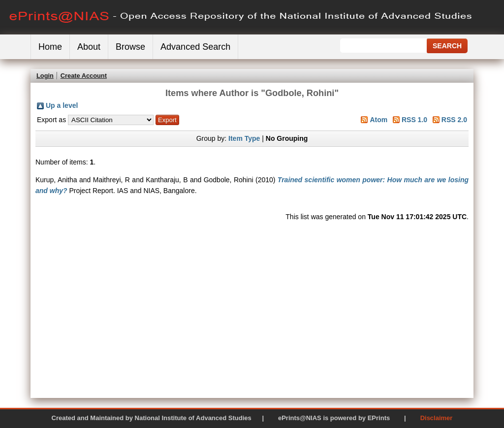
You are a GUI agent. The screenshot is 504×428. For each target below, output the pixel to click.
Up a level (62, 105)
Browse (130, 47)
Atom (378, 120)
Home (50, 47)
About (89, 47)
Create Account (84, 76)
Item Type (244, 138)
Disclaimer (437, 418)
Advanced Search (195, 47)
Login (45, 76)
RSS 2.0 (454, 120)
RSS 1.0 (414, 120)
